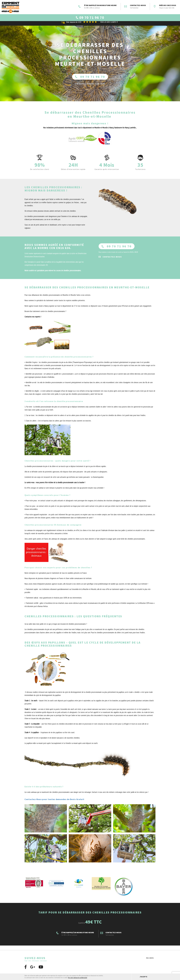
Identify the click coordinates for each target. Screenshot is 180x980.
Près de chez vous (165, 7)
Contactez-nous (135, 7)
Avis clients (150, 961)
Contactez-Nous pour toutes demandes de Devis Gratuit (54, 802)
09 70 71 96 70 (90, 79)
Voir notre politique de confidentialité (78, 978)
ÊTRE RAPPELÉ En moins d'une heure (90, 87)
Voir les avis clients (109, 25)
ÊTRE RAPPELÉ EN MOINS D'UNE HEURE (98, 7)
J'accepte (143, 977)
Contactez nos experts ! (33, 319)
